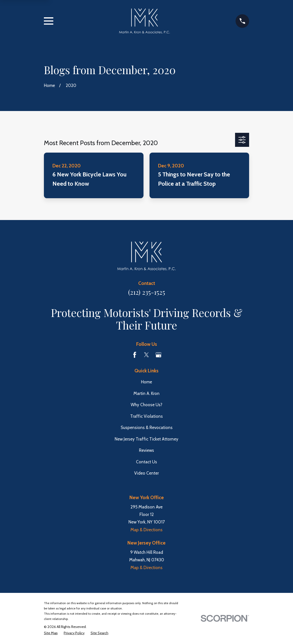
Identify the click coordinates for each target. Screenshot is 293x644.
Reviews (146, 450)
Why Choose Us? (146, 405)
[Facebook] (135, 355)
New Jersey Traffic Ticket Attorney (146, 439)
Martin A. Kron (146, 393)
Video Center (146, 473)
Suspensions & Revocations (147, 427)
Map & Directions (146, 530)
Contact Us (146, 462)
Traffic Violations (146, 416)
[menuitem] (51, 633)
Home (146, 382)
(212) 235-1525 (147, 292)
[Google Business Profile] (159, 355)
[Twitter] (146, 355)
